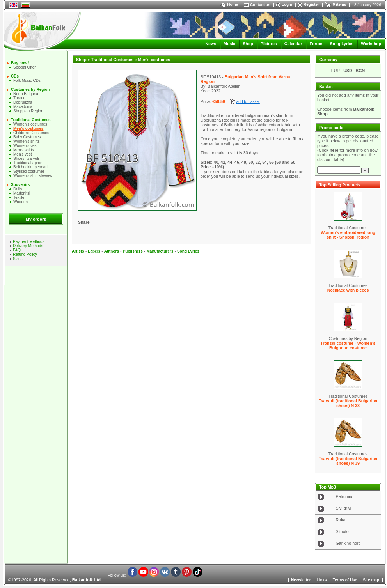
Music (229, 44)
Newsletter (301, 580)
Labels (94, 251)
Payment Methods (29, 242)
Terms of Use (345, 580)
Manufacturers (160, 251)
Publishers (133, 251)
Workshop (371, 44)
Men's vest (22, 154)
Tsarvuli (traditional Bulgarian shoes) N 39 (348, 461)
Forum (316, 44)
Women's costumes (30, 124)
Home (229, 4)
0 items (339, 4)
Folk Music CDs (27, 81)
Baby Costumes (27, 137)
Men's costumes (28, 128)
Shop (248, 44)
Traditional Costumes (31, 120)
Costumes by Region (30, 89)
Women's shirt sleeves (33, 176)
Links (322, 580)
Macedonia (23, 107)
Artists (78, 251)
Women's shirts (27, 141)
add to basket (248, 102)
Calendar (293, 44)
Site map (371, 580)
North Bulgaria (26, 94)
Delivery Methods (28, 246)
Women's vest (25, 146)
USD (348, 71)
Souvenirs (20, 185)
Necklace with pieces (348, 290)
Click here (329, 150)
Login (287, 4)
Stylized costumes (29, 171)
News (211, 44)
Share (84, 222)
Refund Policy (25, 254)
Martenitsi (22, 193)
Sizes (18, 259)
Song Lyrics (342, 44)
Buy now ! (20, 63)
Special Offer (25, 67)
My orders (36, 219)
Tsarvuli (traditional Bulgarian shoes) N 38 (348, 403)
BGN (360, 71)
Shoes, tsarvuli (26, 159)
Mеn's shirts (24, 150)
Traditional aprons (29, 163)
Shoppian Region (28, 111)
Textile (19, 197)
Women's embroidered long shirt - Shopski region (348, 235)
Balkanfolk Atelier (224, 86)
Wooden (20, 202)
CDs (15, 76)
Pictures (269, 44)
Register (311, 4)
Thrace (19, 98)
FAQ (17, 250)
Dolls (18, 189)
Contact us (260, 5)
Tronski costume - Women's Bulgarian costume (348, 345)
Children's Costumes (31, 133)
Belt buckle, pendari (30, 167)
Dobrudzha (23, 102)
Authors (112, 251)
